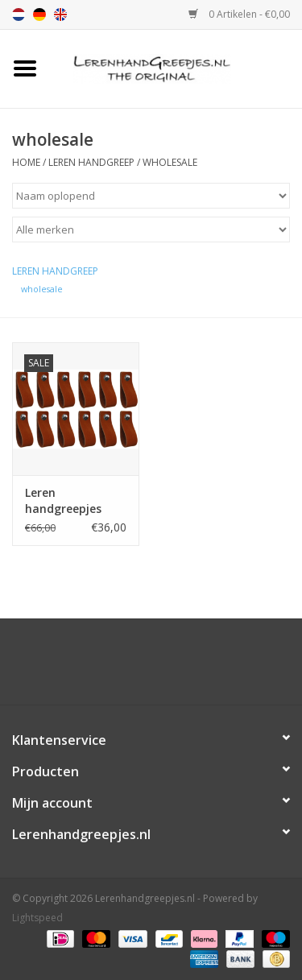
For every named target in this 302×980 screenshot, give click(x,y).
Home (26, 162)
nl (19, 14)
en (60, 14)
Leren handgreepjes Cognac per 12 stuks (65, 501)
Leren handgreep (91, 162)
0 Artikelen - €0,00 (239, 14)
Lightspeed (37, 918)
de (39, 14)
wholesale (170, 162)
